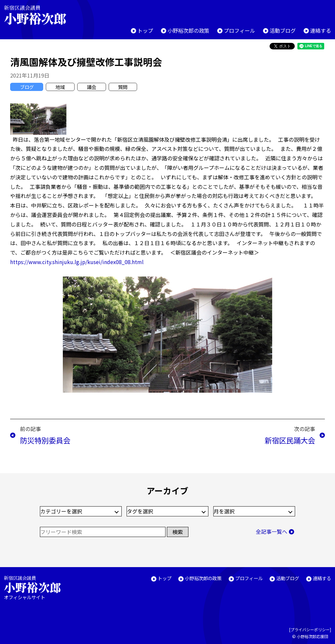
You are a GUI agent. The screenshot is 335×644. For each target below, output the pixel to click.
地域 (60, 87)
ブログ (27, 87)
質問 (123, 87)
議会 (92, 87)
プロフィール (239, 30)
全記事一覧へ (272, 531)
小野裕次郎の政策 (188, 30)
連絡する (321, 30)
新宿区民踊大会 (290, 440)
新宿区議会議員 (41, 15)
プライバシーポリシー (310, 629)
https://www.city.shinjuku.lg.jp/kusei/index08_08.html (77, 262)
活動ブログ (283, 30)
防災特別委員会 (45, 440)
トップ (145, 30)
